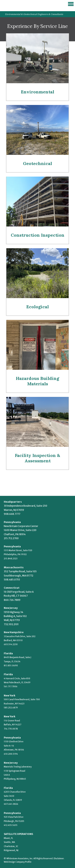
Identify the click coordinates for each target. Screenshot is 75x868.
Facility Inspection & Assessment (37, 458)
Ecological (37, 307)
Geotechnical (37, 163)
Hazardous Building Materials (37, 381)
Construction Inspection (38, 235)
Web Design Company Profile (18, 862)
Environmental (37, 92)
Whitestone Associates (20, 5)
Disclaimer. (59, 859)
